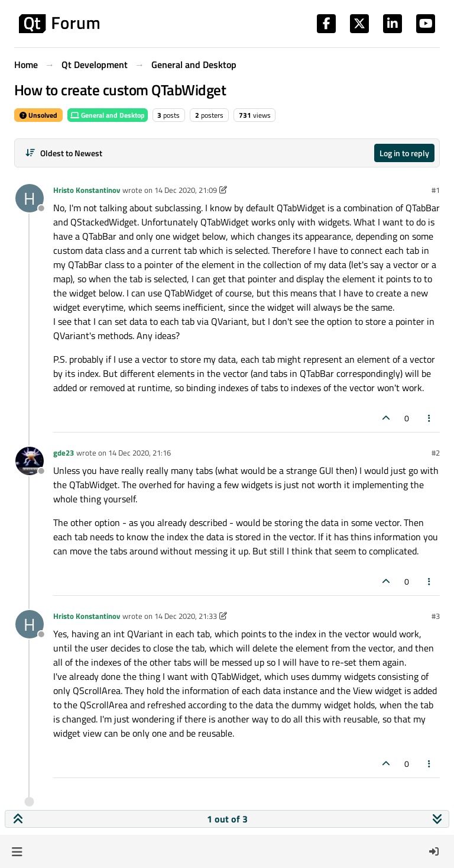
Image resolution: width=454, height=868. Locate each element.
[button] (17, 851)
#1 (436, 190)
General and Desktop (108, 115)
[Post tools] (430, 418)
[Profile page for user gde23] (30, 461)
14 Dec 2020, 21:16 (140, 453)
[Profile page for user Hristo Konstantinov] (30, 198)
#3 (436, 616)
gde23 (64, 453)
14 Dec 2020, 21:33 (186, 616)
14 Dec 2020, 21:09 (186, 190)
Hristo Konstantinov (87, 190)
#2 (436, 453)
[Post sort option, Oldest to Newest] (64, 153)
